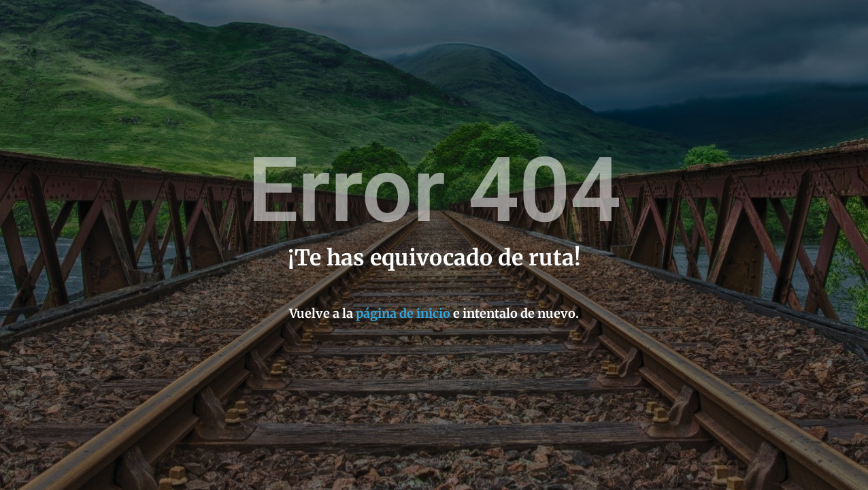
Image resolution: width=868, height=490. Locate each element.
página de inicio (403, 313)
